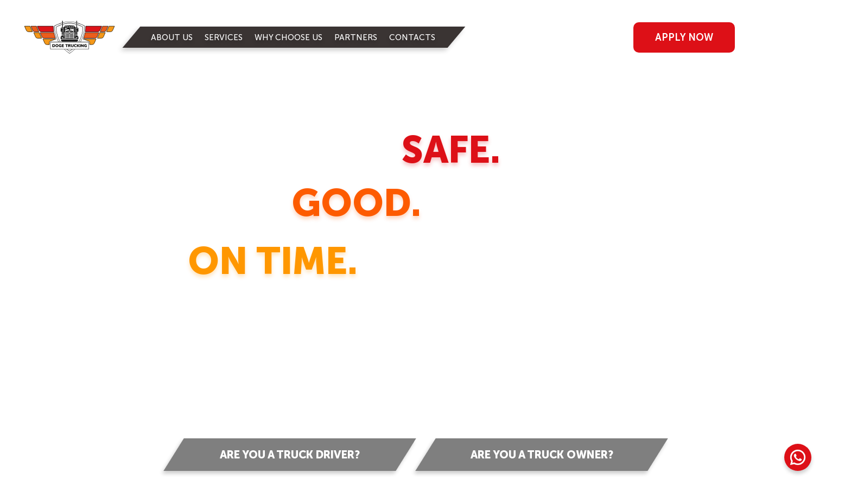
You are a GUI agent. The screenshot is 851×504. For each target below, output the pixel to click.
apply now (684, 37)
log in (574, 37)
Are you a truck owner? (542, 455)
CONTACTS (412, 37)
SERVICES (224, 37)
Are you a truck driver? (290, 455)
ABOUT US (172, 37)
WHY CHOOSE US (288, 37)
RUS (792, 36)
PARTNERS (356, 37)
